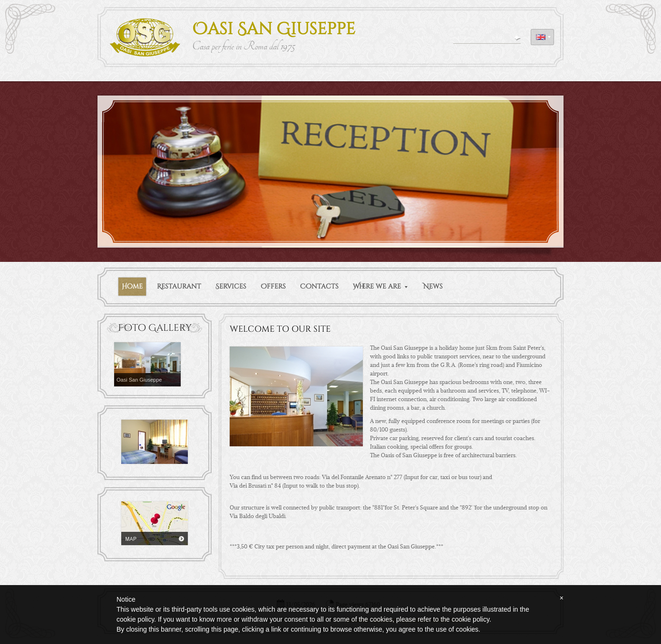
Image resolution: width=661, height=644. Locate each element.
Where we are (380, 286)
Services (231, 286)
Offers (273, 286)
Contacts (319, 286)
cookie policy (471, 619)
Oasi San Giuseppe (274, 29)
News (433, 286)
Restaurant (179, 286)
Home (132, 286)
